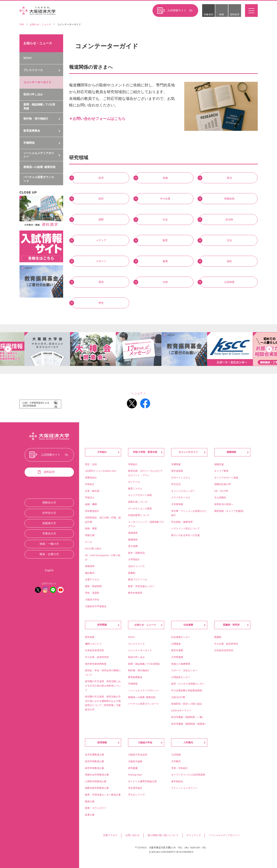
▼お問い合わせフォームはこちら (97, 119)
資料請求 (235, 14)
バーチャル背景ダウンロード (39, 179)
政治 (229, 178)
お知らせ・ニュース (41, 24)
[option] (139, 349)
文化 (229, 240)
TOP (22, 24)
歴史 (101, 303)
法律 (165, 282)
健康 (165, 261)
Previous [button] (8, 349)
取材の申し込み (33, 94)
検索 (222, 14)
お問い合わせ (132, 835)
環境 (101, 282)
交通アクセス (110, 835)
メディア (101, 240)
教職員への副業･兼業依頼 (39, 167)
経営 (101, 199)
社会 (165, 219)
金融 (165, 178)
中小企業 (165, 199)
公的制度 (229, 282)
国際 (101, 219)
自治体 (229, 219)
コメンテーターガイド (37, 82)
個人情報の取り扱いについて (163, 835)
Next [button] (269, 349)
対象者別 (208, 14)
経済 (101, 178)
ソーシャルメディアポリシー (224, 835)
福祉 (229, 261)
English (49, 570)
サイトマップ (194, 835)
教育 (165, 240)
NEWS (28, 58)
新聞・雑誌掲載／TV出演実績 (39, 107)
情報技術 (229, 199)
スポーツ (101, 261)
